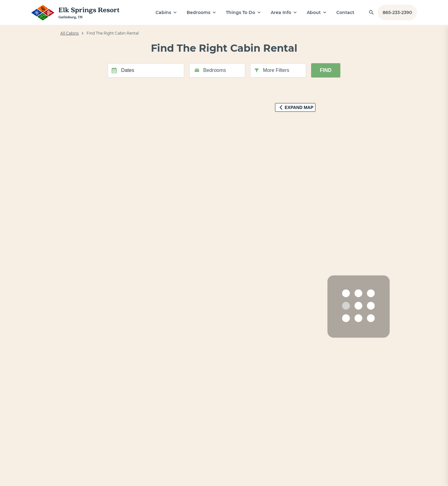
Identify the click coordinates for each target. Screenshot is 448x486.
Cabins (163, 12)
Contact (345, 12)
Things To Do (240, 12)
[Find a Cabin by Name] (371, 12)
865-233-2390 (397, 12)
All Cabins (70, 33)
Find (326, 70)
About (314, 12)
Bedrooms (198, 12)
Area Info (281, 12)
